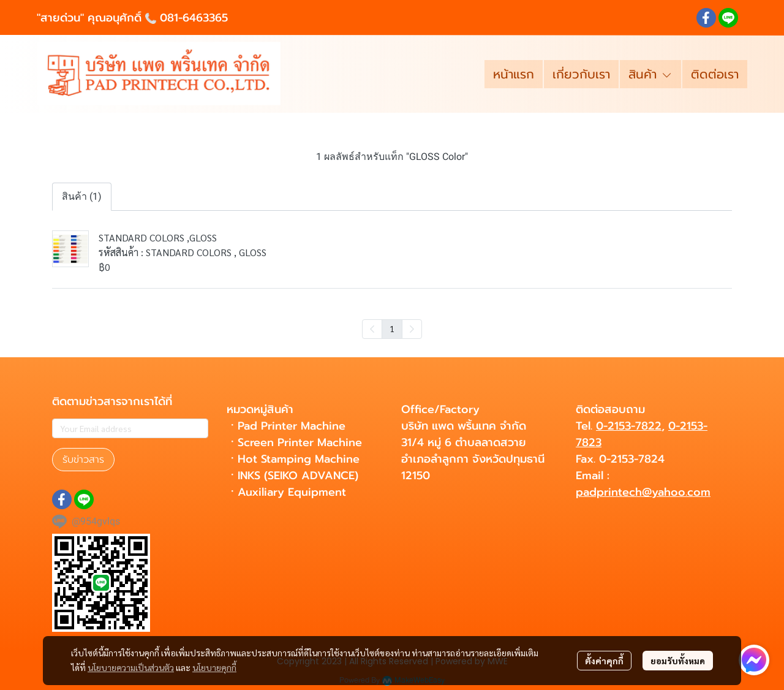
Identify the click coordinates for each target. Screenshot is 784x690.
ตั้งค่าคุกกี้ (604, 661)
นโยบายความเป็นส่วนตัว (131, 667)
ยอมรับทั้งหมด (678, 661)
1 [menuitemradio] (392, 328)
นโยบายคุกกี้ (214, 667)
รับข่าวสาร (83, 460)
